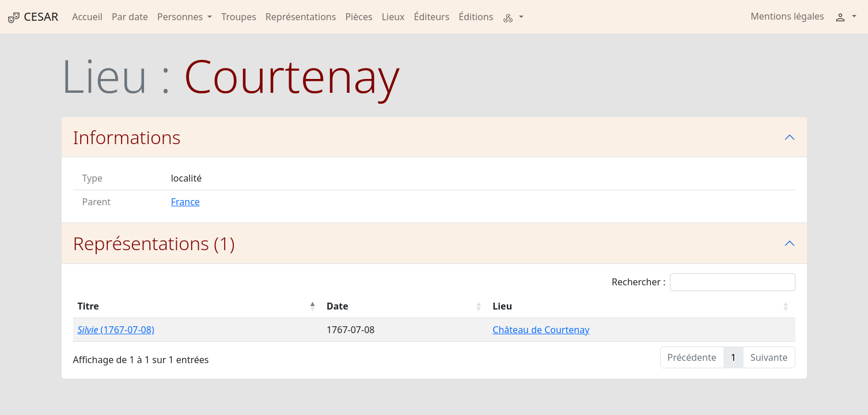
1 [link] (734, 357)
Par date (130, 17)
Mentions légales (787, 16)
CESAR (33, 17)
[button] (513, 17)
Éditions (476, 17)
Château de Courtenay (541, 330)
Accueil (87, 17)
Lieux (393, 17)
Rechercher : (704, 282)
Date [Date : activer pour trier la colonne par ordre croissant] (338, 306)
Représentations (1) (154, 243)
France (185, 202)
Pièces (359, 17)
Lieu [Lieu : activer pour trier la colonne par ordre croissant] (502, 306)
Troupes (238, 17)
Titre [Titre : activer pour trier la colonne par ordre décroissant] (88, 306)
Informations (127, 137)
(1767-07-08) (116, 330)
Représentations (301, 17)
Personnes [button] (181, 17)
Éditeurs (432, 17)
